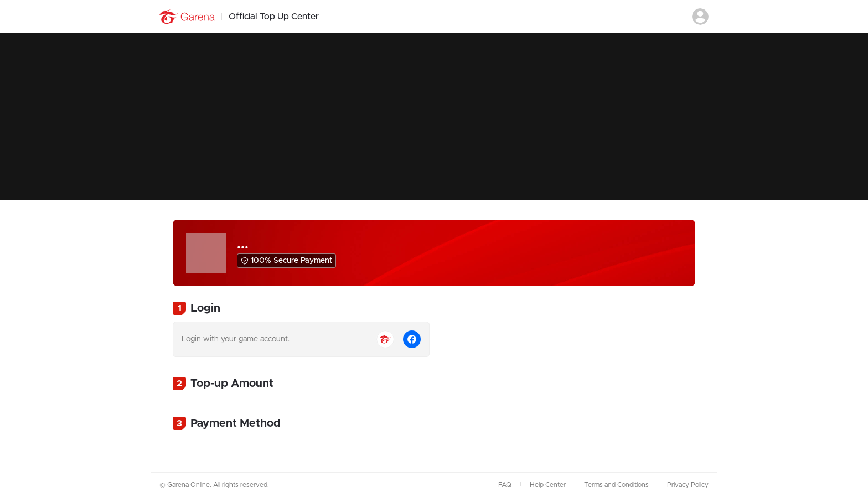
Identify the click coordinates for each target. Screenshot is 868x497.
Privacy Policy (688, 485)
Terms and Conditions (616, 485)
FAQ (505, 485)
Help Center (548, 485)
